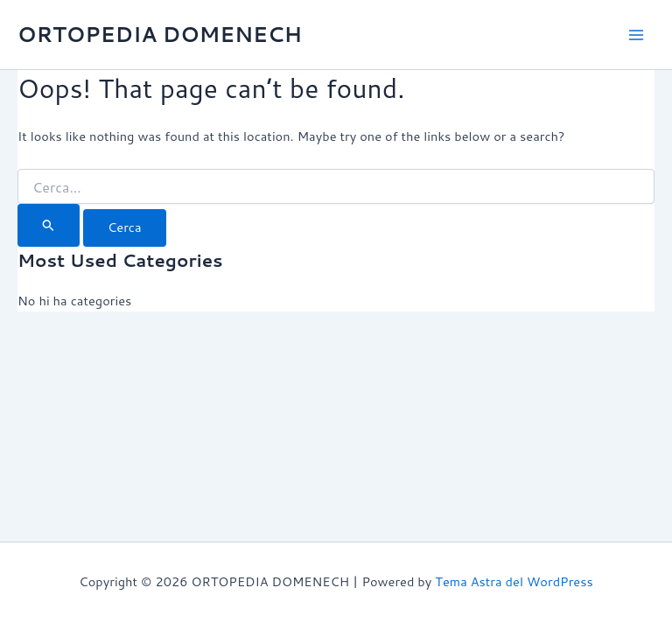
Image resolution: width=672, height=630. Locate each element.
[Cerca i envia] (49, 225)
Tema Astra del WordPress (514, 581)
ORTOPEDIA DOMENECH (160, 34)
